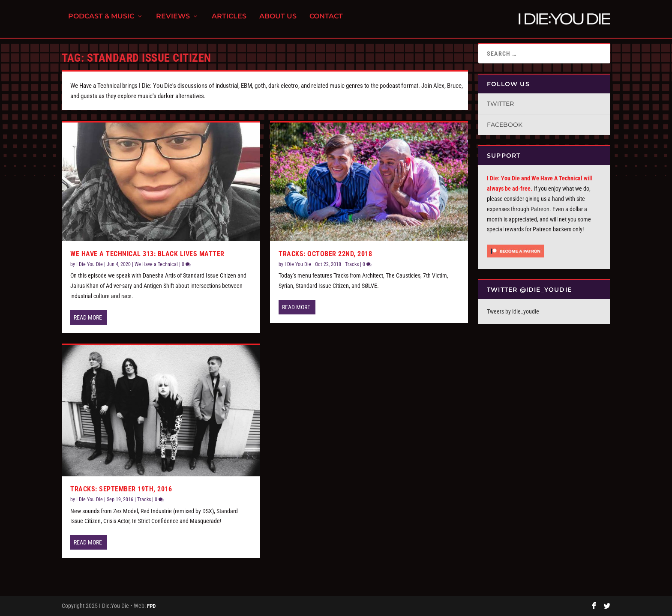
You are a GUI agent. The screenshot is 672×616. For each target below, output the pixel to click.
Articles (229, 22)
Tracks (144, 499)
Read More (88, 317)
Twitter (500, 104)
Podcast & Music (101, 22)
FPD (151, 606)
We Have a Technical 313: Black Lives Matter (147, 254)
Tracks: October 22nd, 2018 (325, 254)
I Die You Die (90, 264)
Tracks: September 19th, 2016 (121, 489)
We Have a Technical (156, 264)
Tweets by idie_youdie (513, 311)
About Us (278, 22)
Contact (326, 22)
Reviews (173, 22)
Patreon (540, 209)
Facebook (505, 125)
